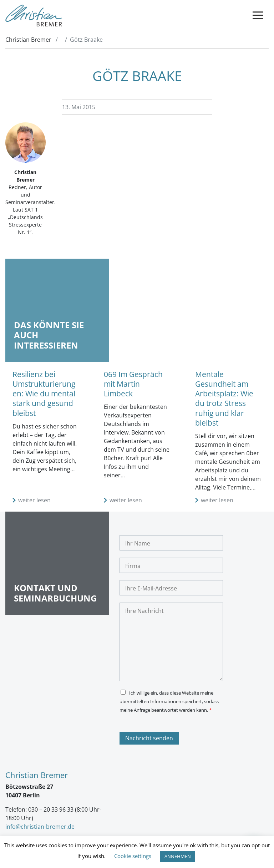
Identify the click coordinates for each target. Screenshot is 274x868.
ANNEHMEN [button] (178, 856)
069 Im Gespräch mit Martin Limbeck (133, 384)
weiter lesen (34, 500)
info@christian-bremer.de (40, 827)
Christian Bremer (28, 40)
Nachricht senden (149, 738)
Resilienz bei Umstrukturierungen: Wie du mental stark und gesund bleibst (44, 394)
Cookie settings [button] (133, 856)
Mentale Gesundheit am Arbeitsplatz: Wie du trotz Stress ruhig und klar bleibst (224, 399)
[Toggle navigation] (258, 16)
